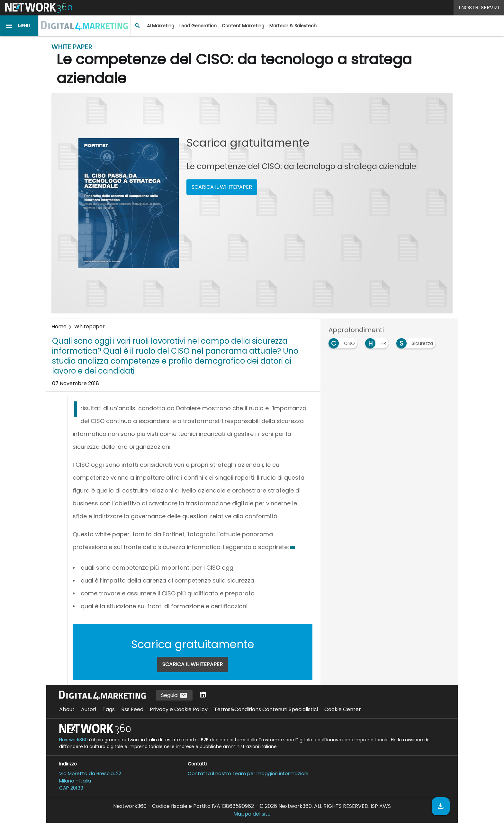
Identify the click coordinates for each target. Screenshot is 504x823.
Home (59, 326)
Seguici (174, 696)
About (67, 709)
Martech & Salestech (293, 26)
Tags (109, 709)
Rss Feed (132, 709)
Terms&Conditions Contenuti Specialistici (266, 709)
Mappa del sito (252, 814)
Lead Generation (198, 26)
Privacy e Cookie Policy (179, 709)
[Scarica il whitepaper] (441, 806)
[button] (19, 26)
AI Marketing (161, 26)
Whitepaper (90, 326)
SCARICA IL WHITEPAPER (222, 187)
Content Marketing (243, 26)
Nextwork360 (73, 740)
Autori (89, 709)
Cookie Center (343, 709)
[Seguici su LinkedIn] (203, 695)
